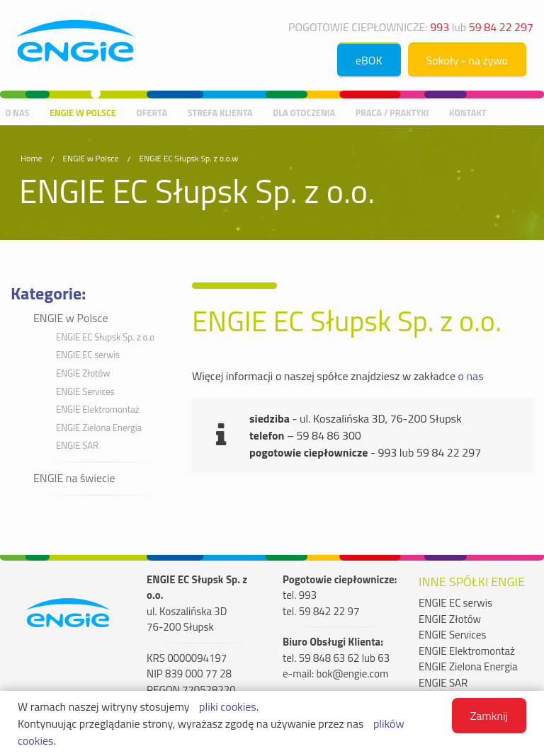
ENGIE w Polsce (83, 112)
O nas (17, 112)
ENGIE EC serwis (88, 355)
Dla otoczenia (304, 112)
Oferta (152, 112)
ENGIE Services (85, 391)
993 (440, 27)
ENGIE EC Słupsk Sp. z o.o (105, 337)
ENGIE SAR (77, 445)
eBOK (369, 60)
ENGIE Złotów (83, 373)
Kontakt (467, 112)
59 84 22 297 (501, 27)
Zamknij (489, 716)
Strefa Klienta (220, 112)
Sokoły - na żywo (467, 60)
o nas (471, 376)
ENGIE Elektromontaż (98, 409)
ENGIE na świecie (74, 478)
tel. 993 (300, 595)
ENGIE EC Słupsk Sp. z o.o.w (189, 158)
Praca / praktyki (392, 112)
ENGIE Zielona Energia (99, 428)
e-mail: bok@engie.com (336, 674)
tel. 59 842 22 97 (321, 612)
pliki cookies (228, 706)
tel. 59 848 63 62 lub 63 (336, 658)
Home (31, 158)
